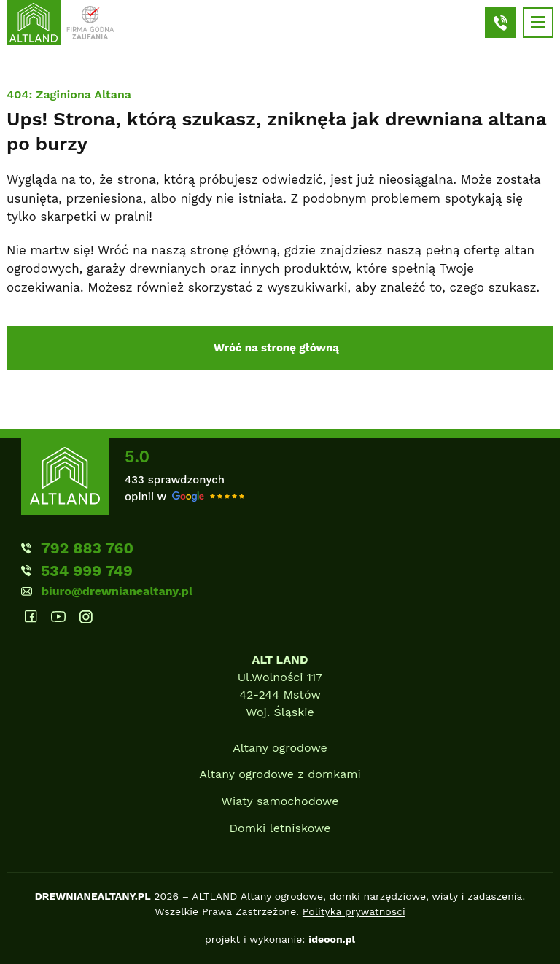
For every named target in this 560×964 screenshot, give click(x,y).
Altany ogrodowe (280, 748)
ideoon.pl (332, 939)
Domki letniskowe (280, 828)
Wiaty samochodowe (280, 801)
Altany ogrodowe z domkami (280, 774)
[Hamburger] (538, 23)
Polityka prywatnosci (354, 911)
